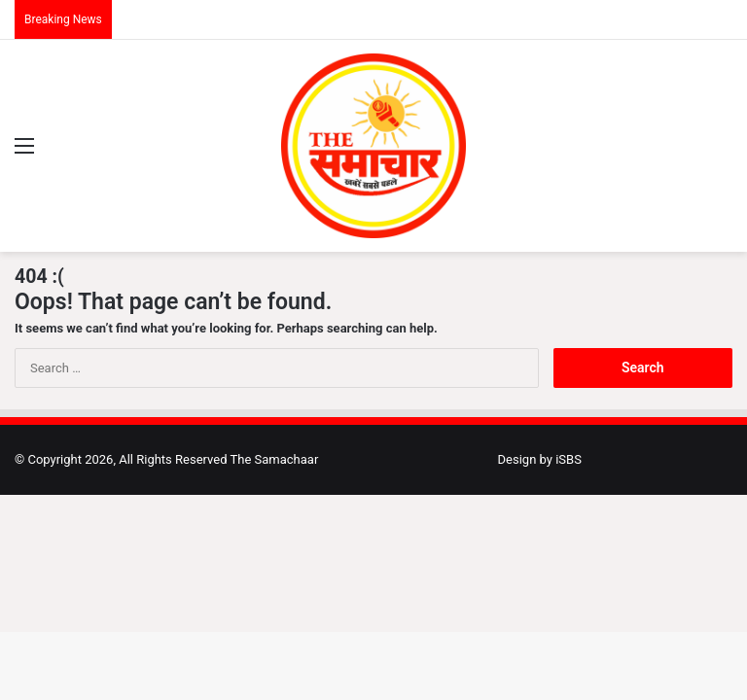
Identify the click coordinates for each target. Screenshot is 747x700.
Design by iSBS (540, 459)
